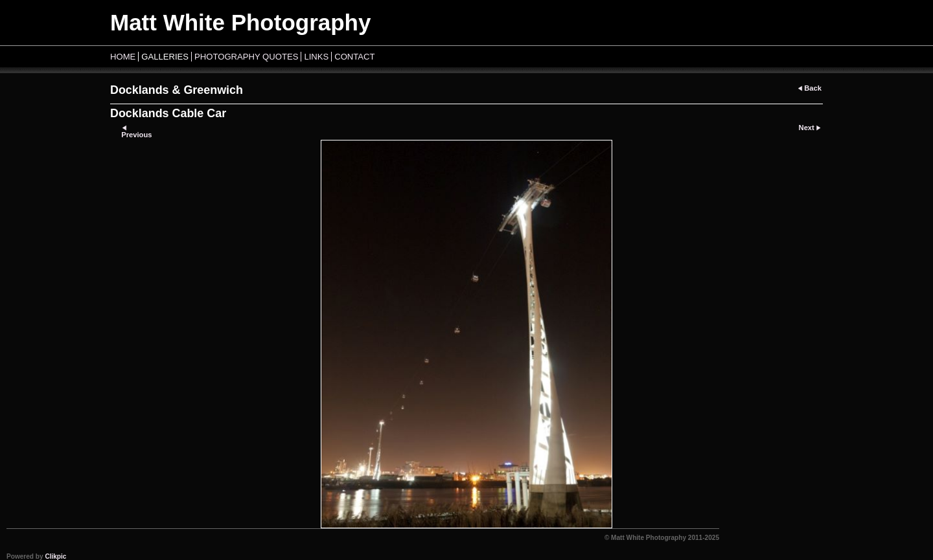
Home (123, 57)
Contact (354, 57)
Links (316, 57)
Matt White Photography (240, 22)
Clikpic (55, 556)
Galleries (165, 57)
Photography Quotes (246, 57)
